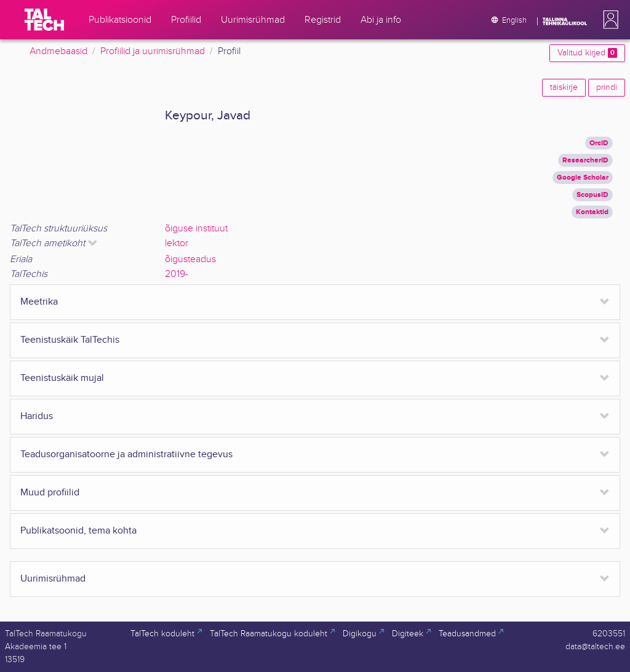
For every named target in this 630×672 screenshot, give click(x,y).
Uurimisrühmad (53, 579)
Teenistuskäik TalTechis (70, 340)
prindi (607, 87)
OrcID (599, 143)
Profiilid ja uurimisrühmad (153, 51)
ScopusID (592, 195)
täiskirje (564, 87)
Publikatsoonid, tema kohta (78, 531)
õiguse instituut (196, 229)
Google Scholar (583, 178)
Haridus (37, 416)
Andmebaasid (58, 51)
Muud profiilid (50, 493)
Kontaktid (592, 212)
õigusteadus (190, 259)
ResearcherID (585, 160)
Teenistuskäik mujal (62, 378)
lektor (177, 243)
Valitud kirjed (587, 53)
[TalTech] (44, 20)
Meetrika (39, 302)
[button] (608, 20)
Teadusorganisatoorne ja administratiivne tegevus (126, 454)
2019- (177, 274)
